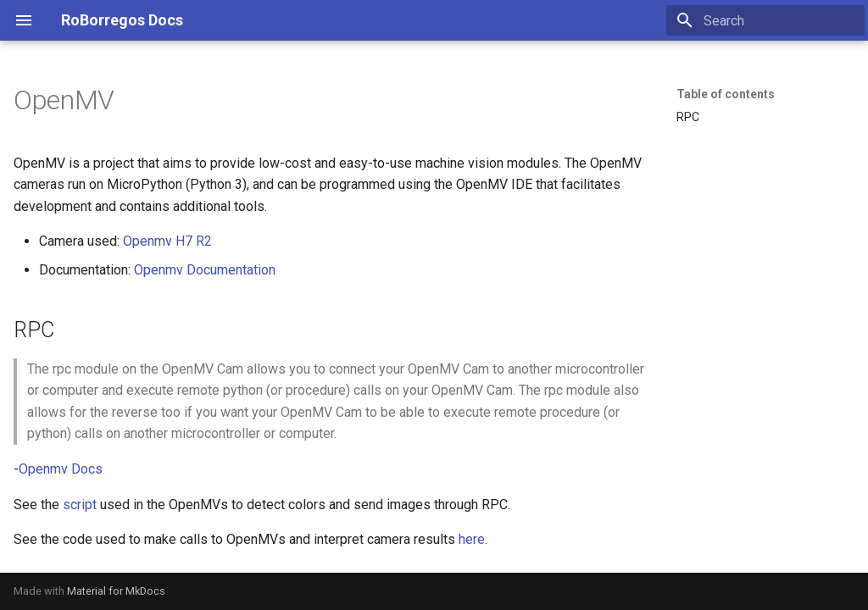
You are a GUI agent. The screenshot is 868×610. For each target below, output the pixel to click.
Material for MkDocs (116, 591)
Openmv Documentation (205, 270)
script (80, 505)
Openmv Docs (61, 469)
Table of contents (726, 94)
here (472, 539)
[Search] (765, 20)
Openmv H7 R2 (167, 241)
